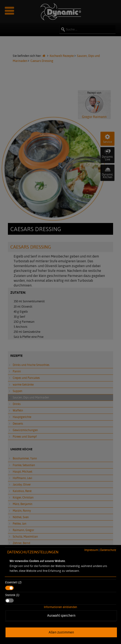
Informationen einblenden (60, 607)
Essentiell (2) (13, 582)
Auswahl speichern (61, 615)
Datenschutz (108, 550)
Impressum (91, 550)
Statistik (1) (12, 595)
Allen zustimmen (61, 632)
